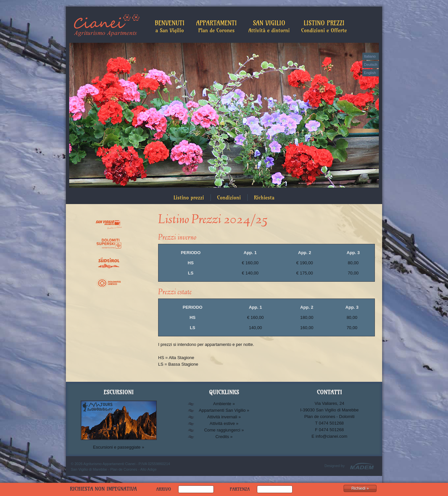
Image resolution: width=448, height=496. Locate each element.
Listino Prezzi (324, 26)
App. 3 (353, 253)
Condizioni (229, 197)
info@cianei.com (331, 436)
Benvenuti (170, 26)
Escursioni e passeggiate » (118, 447)
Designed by (335, 466)
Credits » (224, 437)
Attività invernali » (224, 417)
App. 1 (250, 253)
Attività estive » (224, 423)
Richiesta (264, 197)
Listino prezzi (189, 197)
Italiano (370, 56)
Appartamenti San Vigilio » (224, 410)
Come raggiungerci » (224, 430)
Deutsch (371, 65)
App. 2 (305, 253)
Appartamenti (216, 26)
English (370, 73)
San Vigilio (269, 26)
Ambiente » (224, 404)
